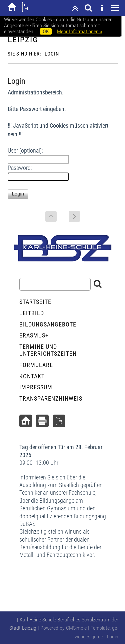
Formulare (36, 365)
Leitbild (32, 313)
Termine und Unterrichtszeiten (48, 350)
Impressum (36, 387)
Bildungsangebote (48, 324)
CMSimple (76, 628)
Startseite (35, 302)
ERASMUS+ (34, 335)
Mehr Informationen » (79, 31)
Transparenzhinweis (51, 398)
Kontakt (32, 376)
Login (113, 637)
